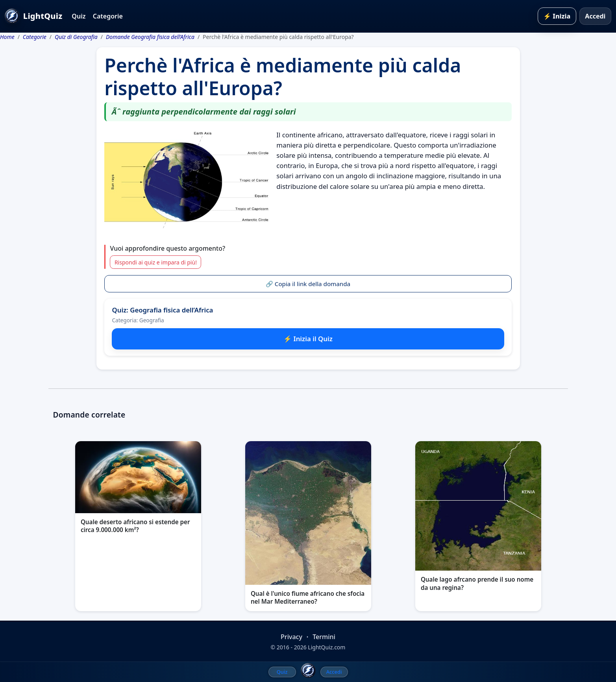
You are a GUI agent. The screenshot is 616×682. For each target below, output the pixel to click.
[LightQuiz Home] (308, 671)
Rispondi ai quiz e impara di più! (156, 262)
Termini (324, 637)
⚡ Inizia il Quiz (308, 339)
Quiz (79, 16)
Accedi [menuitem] (334, 672)
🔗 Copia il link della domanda (308, 284)
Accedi (595, 16)
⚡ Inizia (557, 16)
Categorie (108, 16)
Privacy (291, 637)
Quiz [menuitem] (282, 672)
